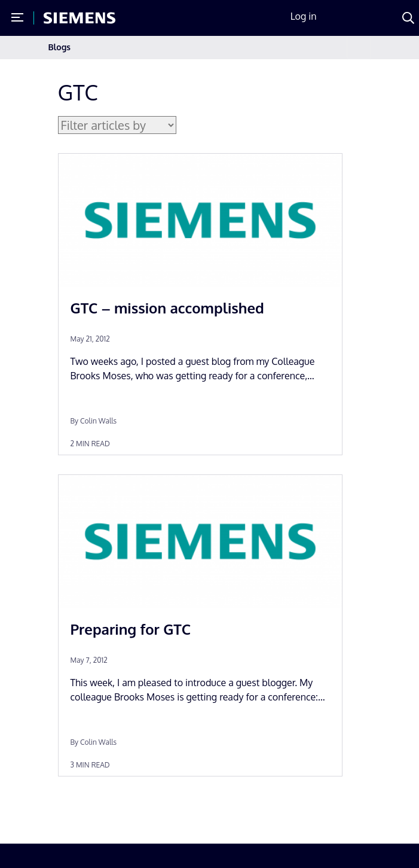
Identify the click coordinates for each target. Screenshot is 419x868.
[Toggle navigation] (359, 48)
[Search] (408, 18)
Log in (304, 16)
